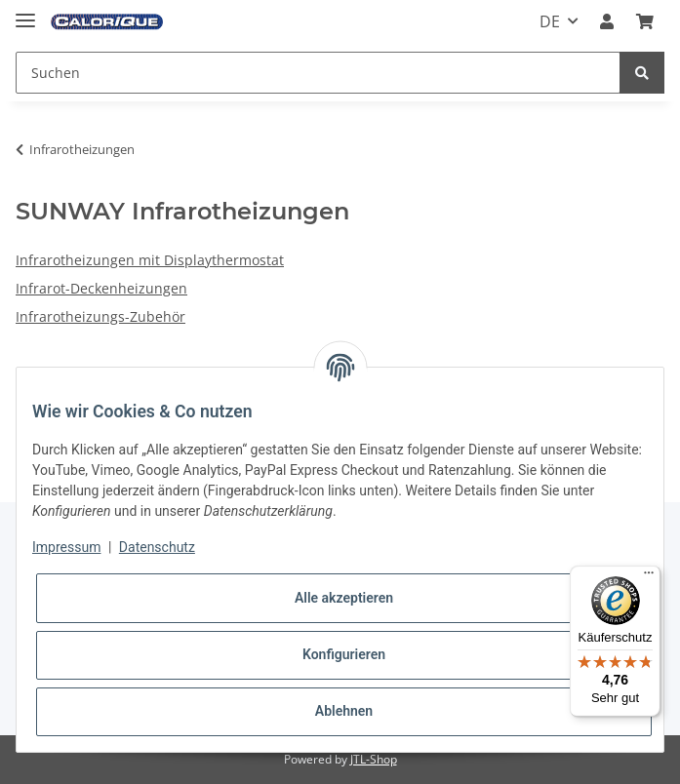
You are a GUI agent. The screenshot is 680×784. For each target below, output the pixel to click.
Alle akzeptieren (344, 598)
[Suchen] (318, 73)
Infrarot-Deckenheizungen (101, 288)
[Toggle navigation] (25, 12)
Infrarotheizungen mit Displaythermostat (150, 260)
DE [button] (550, 21)
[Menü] (649, 577)
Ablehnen (344, 711)
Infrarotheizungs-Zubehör (100, 316)
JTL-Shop (374, 759)
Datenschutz (157, 547)
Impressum (66, 547)
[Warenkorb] (645, 21)
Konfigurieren (344, 654)
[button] (607, 21)
